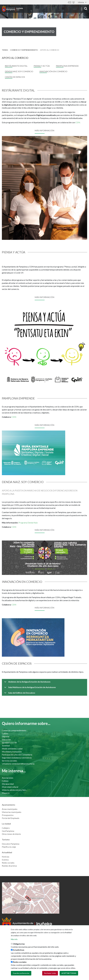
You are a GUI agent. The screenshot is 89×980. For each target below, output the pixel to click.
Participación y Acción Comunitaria (17, 755)
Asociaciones (8, 778)
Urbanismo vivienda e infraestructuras (18, 764)
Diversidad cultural (10, 787)
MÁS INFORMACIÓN (44, 297)
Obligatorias (19, 944)
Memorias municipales (12, 812)
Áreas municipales (10, 809)
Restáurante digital (16, 66)
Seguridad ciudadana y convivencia (17, 758)
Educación (6, 739)
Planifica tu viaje (9, 847)
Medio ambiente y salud (12, 749)
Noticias (6, 857)
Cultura (5, 733)
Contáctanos (69, 2)
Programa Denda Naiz (28, 523)
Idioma (82, 2)
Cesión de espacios (15, 77)
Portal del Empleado (11, 818)
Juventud (6, 746)
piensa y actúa (42, 66)
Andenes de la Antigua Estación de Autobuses (27, 683)
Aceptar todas (69, 973)
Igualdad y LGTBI (9, 742)
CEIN (14, 417)
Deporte (6, 736)
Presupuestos (8, 815)
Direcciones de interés (11, 834)
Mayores (6, 793)
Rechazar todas (50, 973)
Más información (44, 130)
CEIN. (78, 122)
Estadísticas (19, 950)
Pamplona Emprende (67, 66)
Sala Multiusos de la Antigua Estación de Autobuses (30, 688)
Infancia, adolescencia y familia (15, 790)
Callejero (6, 828)
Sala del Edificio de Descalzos (19, 694)
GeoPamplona (8, 831)
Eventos (5, 860)
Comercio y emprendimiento (24, 50)
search (86, 9)
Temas (5, 50)
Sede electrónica (73, 2)
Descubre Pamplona (11, 844)
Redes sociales (8, 863)
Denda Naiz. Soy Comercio (19, 71)
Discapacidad (8, 784)
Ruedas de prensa (9, 866)
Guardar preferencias (21, 973)
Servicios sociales (9, 761)
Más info (14, 939)
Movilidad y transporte (12, 752)
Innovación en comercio (53, 71)
